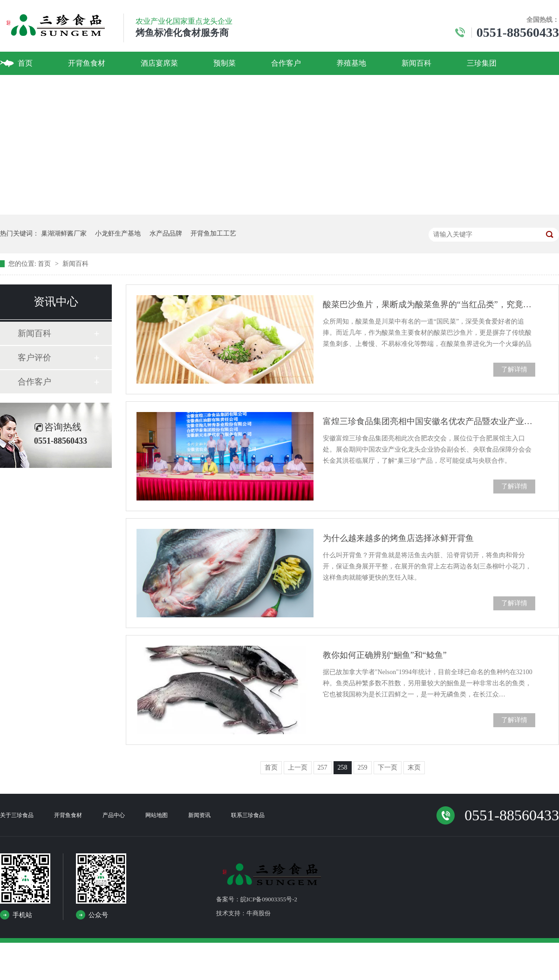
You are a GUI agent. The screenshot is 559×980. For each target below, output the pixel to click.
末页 (414, 767)
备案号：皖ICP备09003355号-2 (257, 899)
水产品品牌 (166, 233)
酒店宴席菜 (159, 63)
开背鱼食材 (87, 63)
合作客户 (286, 63)
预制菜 (225, 63)
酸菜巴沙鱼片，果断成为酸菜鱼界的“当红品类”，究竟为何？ (429, 304)
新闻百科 (416, 63)
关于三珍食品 (17, 815)
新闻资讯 (199, 815)
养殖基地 (351, 63)
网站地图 (157, 815)
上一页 (298, 767)
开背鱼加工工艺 (213, 233)
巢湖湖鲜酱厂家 (64, 233)
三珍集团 (482, 63)
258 (343, 767)
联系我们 (33, 86)
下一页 (388, 767)
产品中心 (114, 815)
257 (323, 767)
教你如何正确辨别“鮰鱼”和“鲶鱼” (385, 655)
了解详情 (514, 369)
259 (363, 767)
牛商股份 (259, 913)
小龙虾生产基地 (118, 233)
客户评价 (34, 358)
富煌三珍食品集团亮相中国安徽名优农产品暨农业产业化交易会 (429, 421)
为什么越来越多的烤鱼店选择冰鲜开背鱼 (398, 538)
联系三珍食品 (248, 815)
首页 (25, 63)
